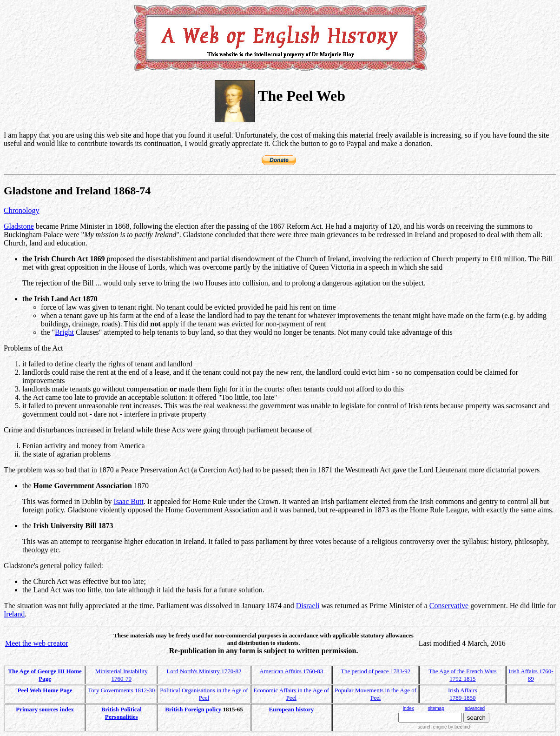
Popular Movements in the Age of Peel (376, 694)
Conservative (449, 606)
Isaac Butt (128, 501)
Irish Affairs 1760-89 (531, 675)
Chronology (21, 210)
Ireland (14, 614)
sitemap (436, 708)
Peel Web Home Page (45, 690)
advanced (475, 708)
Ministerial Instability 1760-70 (122, 675)
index (408, 708)
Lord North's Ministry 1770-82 (204, 671)
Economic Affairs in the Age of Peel (292, 694)
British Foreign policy (193, 709)
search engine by (444, 727)
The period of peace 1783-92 (376, 671)
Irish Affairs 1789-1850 (463, 694)
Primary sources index (45, 709)
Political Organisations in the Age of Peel (204, 694)
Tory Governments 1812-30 (121, 690)
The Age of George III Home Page (45, 675)
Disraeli (308, 606)
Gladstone (19, 226)
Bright (64, 332)
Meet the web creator (36, 643)
